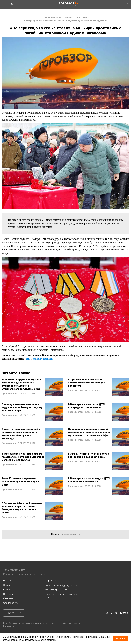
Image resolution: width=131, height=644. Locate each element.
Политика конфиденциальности (63, 585)
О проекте (50, 581)
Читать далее (32, 387)
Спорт (7, 585)
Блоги (7, 590)
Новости (8, 581)
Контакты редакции (56, 590)
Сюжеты (8, 598)
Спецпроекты (11, 603)
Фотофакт (9, 594)
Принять (121, 638)
